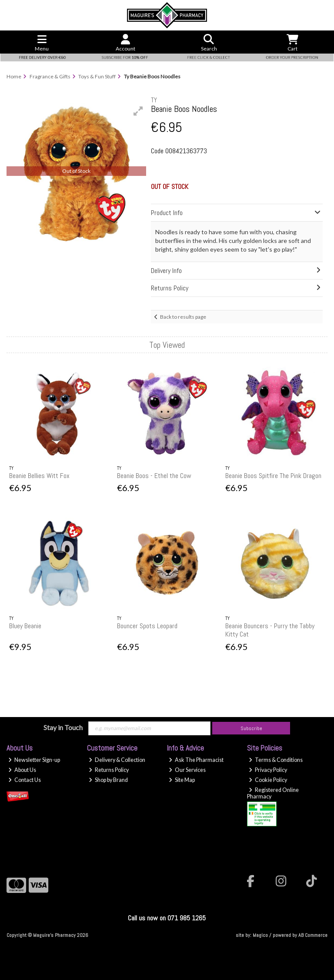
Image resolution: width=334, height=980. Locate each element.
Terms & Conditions (276, 760)
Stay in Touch (63, 727)
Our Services (187, 770)
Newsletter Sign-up (34, 760)
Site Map (182, 780)
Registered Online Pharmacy (273, 793)
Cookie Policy (268, 780)
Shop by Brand (108, 780)
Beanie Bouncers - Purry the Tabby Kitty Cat (270, 630)
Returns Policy (109, 770)
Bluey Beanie (25, 626)
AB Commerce (313, 935)
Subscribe (251, 728)
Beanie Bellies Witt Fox (39, 476)
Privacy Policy (268, 770)
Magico (260, 935)
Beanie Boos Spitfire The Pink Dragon (273, 476)
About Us (22, 770)
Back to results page (183, 317)
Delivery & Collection (117, 760)
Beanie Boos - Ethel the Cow (154, 476)
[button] (138, 111)
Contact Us (25, 780)
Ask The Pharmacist (196, 760)
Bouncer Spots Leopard (147, 626)
